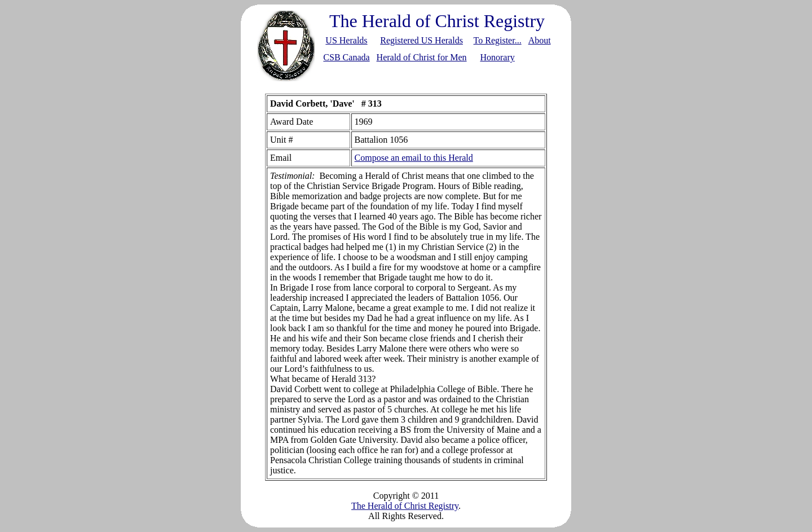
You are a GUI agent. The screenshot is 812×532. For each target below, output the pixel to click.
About (540, 40)
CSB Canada (346, 57)
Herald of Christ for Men (422, 57)
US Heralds (346, 40)
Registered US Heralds (422, 40)
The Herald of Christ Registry (405, 506)
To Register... (498, 40)
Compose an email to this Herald (414, 158)
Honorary (497, 57)
